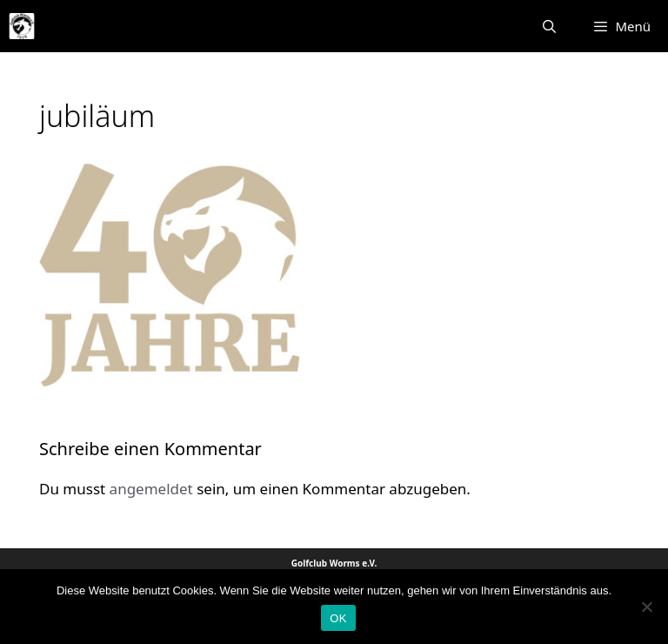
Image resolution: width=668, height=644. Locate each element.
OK (338, 618)
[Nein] (646, 607)
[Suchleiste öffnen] (549, 26)
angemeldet (151, 489)
